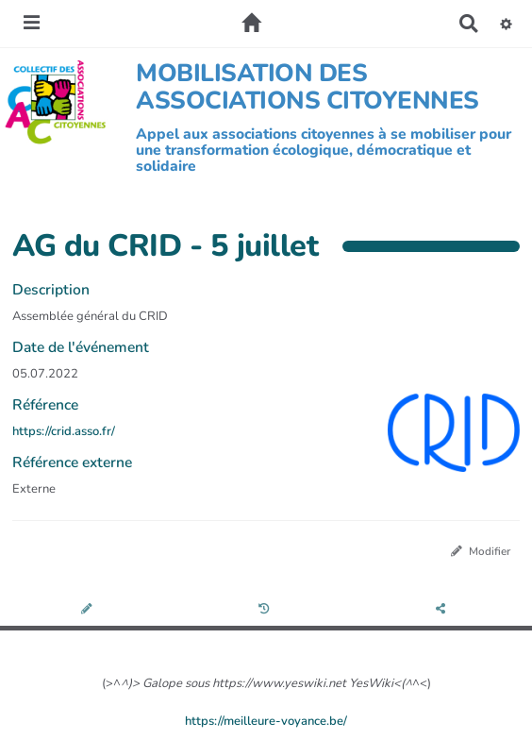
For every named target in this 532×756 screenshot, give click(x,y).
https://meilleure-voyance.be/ (266, 721)
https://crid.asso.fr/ (64, 431)
